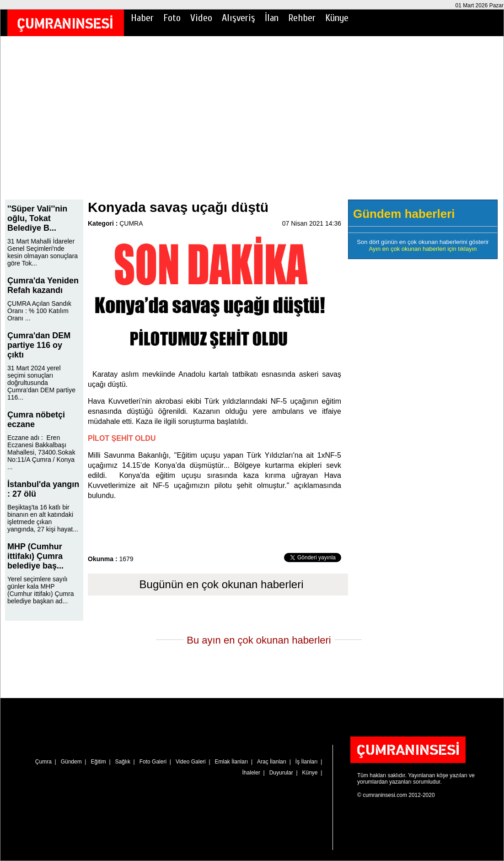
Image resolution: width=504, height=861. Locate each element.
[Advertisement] (252, 124)
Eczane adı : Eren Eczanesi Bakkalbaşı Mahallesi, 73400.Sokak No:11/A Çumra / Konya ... (41, 452)
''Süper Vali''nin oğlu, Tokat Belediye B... (37, 218)
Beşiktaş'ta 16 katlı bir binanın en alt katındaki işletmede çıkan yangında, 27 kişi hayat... (43, 518)
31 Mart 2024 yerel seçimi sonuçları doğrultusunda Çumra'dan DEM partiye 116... (41, 383)
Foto (172, 18)
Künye (337, 18)
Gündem (71, 762)
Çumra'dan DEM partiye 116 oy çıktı (39, 345)
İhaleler (251, 773)
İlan (272, 18)
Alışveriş (239, 18)
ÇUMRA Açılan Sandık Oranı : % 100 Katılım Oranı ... (39, 311)
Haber (142, 18)
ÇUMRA (131, 223)
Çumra (43, 762)
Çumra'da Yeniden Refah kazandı (43, 285)
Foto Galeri (153, 762)
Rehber (302, 18)
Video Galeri (191, 762)
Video (201, 18)
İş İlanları (307, 762)
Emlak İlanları (232, 762)
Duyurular (281, 773)
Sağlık (123, 762)
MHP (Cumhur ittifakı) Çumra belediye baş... (35, 556)
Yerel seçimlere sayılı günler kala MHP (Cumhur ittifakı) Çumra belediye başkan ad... (40, 590)
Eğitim (98, 762)
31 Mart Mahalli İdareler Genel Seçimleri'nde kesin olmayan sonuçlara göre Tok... (43, 252)
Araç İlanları (272, 762)
